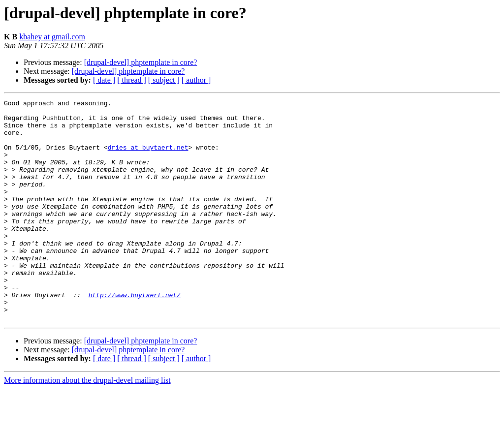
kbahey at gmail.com (52, 37)
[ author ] (196, 80)
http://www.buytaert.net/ (135, 335)
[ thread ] (132, 80)
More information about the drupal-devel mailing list (87, 424)
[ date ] (104, 80)
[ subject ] (164, 80)
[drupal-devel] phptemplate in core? (141, 62)
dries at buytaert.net (148, 157)
